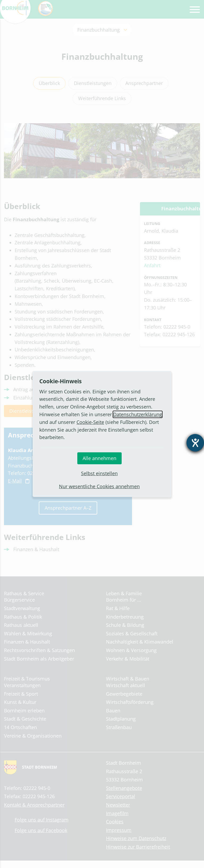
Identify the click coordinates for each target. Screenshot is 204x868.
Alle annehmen (99, 458)
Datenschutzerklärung (138, 414)
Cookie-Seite (90, 422)
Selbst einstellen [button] (99, 473)
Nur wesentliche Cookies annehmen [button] (99, 486)
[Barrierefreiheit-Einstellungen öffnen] (195, 443)
